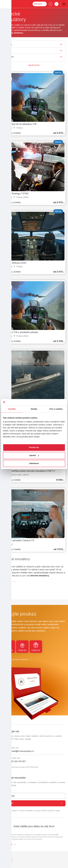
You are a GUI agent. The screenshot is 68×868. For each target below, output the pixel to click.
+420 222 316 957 (17, 761)
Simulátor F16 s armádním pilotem (21, 332)
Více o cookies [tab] (56, 409)
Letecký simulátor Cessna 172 (19, 540)
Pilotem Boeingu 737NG (16, 193)
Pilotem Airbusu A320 (15, 263)
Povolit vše (34, 447)
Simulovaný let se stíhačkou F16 (20, 124)
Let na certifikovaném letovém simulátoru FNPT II (29, 471)
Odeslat (34, 803)
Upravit (34, 455)
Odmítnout (34, 463)
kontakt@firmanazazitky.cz (21, 751)
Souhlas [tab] (12, 409)
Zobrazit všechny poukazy (18, 660)
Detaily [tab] (34, 409)
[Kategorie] (40, 4)
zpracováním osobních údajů (48, 811)
